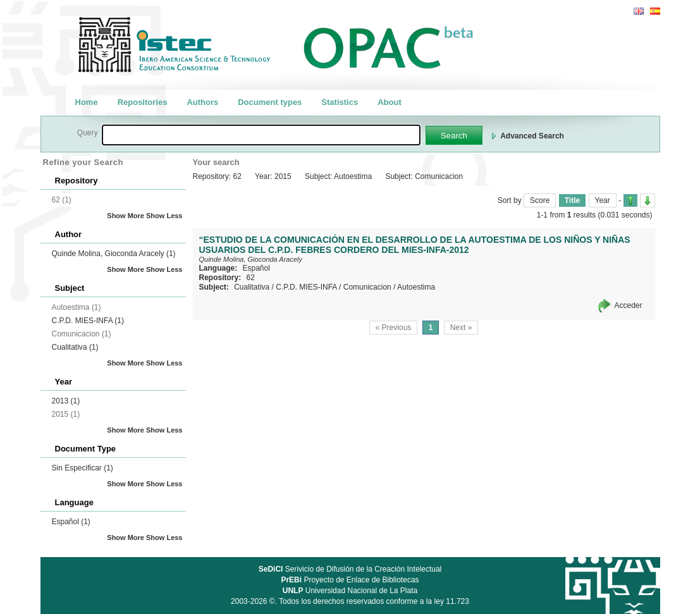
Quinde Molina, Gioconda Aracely (114, 254)
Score (540, 200)
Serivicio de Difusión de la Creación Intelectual (350, 569)
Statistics (340, 102)
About (390, 102)
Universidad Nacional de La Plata (350, 591)
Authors (202, 102)
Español (71, 522)
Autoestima (416, 287)
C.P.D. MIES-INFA (88, 321)
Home (87, 102)
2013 (66, 401)
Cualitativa (75, 347)
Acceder (628, 305)
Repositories (143, 102)
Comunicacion (367, 287)
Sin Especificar (83, 468)
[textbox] (261, 135)
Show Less (164, 216)
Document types (270, 102)
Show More (126, 216)
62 (251, 278)
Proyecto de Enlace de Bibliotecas (350, 580)
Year (603, 200)
